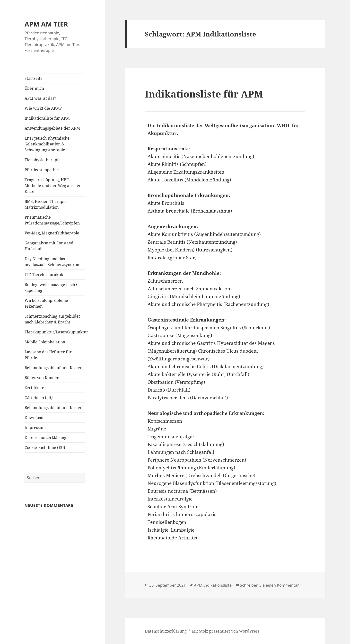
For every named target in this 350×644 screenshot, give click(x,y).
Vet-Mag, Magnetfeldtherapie (52, 233)
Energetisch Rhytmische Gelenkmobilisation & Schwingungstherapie (47, 144)
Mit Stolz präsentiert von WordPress (226, 631)
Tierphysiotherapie (43, 160)
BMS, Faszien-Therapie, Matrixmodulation (46, 204)
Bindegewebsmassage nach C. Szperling (52, 287)
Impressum (35, 428)
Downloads (35, 418)
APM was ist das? (40, 98)
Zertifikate (34, 388)
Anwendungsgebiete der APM (52, 128)
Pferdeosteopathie (42, 170)
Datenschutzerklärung (45, 438)
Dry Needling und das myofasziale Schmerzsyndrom (52, 262)
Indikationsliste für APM (47, 118)
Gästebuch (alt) (39, 398)
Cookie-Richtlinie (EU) (45, 447)
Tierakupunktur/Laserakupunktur (55, 332)
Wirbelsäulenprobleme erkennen (46, 303)
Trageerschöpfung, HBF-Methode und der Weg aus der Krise (53, 186)
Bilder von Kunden (42, 378)
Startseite (34, 78)
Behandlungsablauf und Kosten (53, 368)
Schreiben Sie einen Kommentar (269, 585)
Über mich (34, 88)
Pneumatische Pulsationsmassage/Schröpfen (52, 220)
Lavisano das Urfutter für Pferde (48, 355)
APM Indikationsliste (213, 585)
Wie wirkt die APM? (43, 108)
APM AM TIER (46, 24)
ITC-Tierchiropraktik (44, 275)
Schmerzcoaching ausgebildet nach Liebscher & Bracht (52, 319)
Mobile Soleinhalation (45, 342)
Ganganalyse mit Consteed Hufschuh (49, 246)
